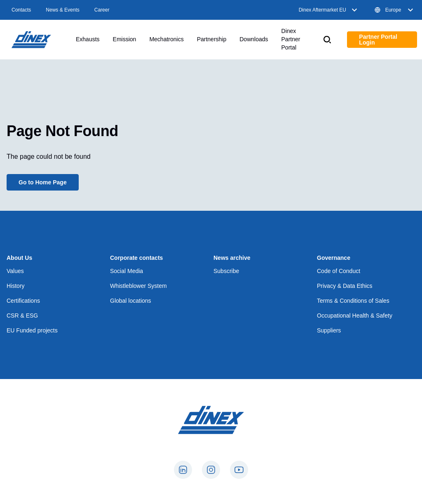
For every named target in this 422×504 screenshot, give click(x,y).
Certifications (23, 301)
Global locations (131, 301)
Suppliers (329, 330)
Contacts (21, 10)
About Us (19, 258)
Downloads (254, 39)
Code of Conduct (339, 271)
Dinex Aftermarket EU (329, 10)
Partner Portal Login (378, 40)
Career (102, 10)
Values (15, 271)
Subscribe (226, 271)
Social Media (127, 271)
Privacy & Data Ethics (345, 286)
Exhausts (88, 39)
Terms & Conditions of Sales (353, 301)
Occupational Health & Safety (355, 316)
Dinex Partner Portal (291, 39)
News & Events (62, 10)
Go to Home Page (43, 182)
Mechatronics (166, 39)
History (16, 286)
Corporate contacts (136, 258)
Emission (125, 39)
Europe (395, 10)
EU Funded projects (32, 330)
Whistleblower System (138, 286)
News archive (232, 258)
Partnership (212, 39)
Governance (334, 258)
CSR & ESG (22, 316)
